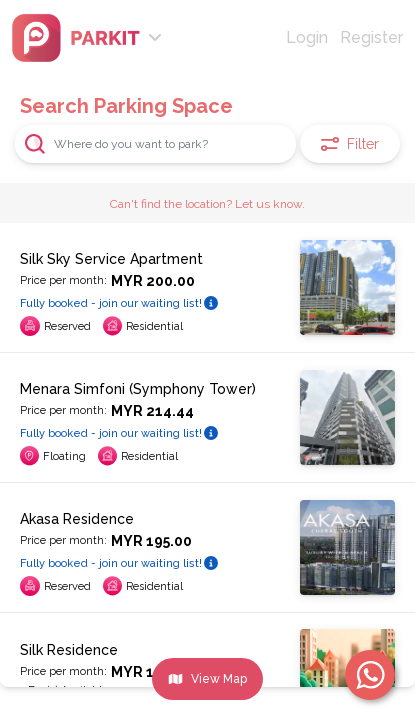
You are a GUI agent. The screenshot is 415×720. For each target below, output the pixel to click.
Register (371, 37)
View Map (207, 679)
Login (307, 37)
